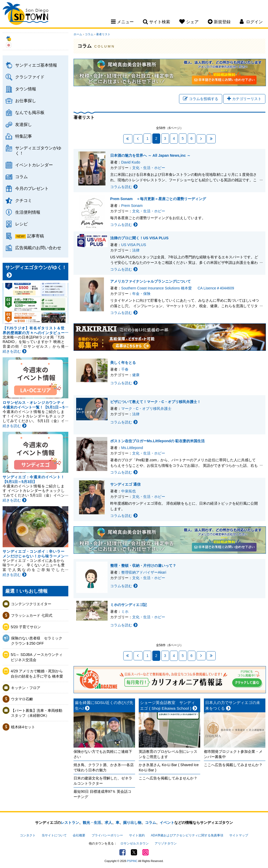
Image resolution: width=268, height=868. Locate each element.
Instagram (146, 852)
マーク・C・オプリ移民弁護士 (146, 409)
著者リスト (103, 34)
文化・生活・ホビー (149, 168)
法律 (136, 250)
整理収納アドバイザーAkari (144, 572)
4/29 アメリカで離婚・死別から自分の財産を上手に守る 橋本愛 (37, 674)
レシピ (21, 224)
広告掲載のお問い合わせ (38, 248)
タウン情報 (26, 89)
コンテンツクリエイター (31, 604)
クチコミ (24, 200)
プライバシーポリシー (107, 835)
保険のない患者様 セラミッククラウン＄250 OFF (37, 641)
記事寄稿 (36, 236)
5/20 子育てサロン (26, 627)
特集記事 (24, 136)
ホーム (78, 34)
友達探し (24, 124)
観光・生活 (92, 823)
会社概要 (79, 835)
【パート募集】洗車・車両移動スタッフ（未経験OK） (37, 713)
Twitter (134, 852)
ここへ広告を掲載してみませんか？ (168, 778)
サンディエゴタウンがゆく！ (38, 150)
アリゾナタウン (166, 843)
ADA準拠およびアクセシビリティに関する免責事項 (187, 835)
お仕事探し (26, 101)
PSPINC (132, 861)
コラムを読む (124, 187)
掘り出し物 (132, 823)
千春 (125, 369)
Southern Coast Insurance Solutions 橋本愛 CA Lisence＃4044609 (178, 288)
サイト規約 (137, 835)
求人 (108, 823)
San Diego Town (26, 14)
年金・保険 (141, 294)
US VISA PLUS (134, 245)
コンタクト (28, 835)
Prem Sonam (132, 206)
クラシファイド (30, 77)
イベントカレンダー (34, 165)
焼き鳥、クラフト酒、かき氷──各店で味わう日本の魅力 (104, 767)
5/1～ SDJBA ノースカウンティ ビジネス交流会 (38, 657)
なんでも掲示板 (30, 112)
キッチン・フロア (26, 688)
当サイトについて (54, 835)
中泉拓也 (129, 491)
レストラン (70, 823)
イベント (167, 823)
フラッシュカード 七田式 (32, 615)
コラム (21, 177)
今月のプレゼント (32, 188)
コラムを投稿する (201, 99)
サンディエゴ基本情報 (36, 65)
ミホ (125, 611)
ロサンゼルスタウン (135, 843)
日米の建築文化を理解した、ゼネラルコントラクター (103, 781)
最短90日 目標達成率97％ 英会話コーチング (102, 794)
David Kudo (131, 162)
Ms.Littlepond (132, 448)
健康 (136, 375)
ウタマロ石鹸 (22, 699)
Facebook (122, 852)
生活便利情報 (28, 212)
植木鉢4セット (23, 727)
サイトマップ (239, 835)
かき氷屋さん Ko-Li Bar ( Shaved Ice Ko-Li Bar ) (169, 767)
